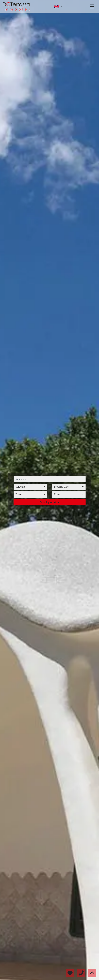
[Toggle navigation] (92, 7)
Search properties (50, 502)
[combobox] (30, 487)
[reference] (49, 479)
